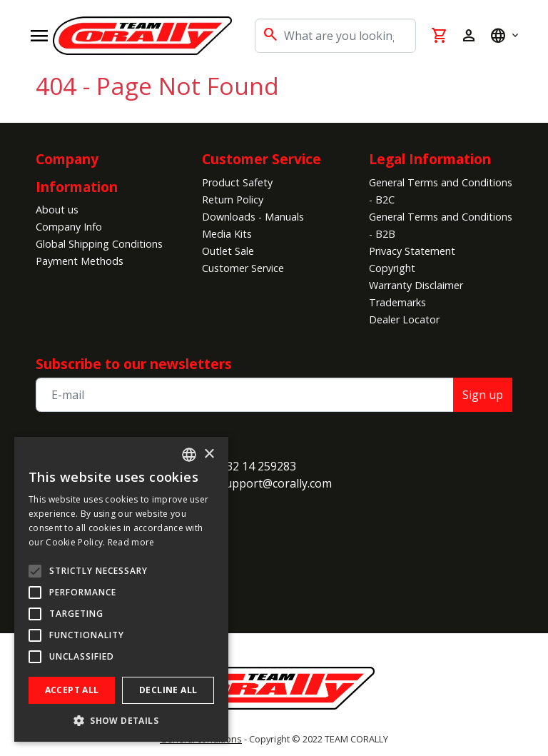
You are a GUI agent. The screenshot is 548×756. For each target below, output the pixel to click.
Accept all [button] (72, 690)
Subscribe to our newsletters (134, 364)
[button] (121, 720)
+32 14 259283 (258, 466)
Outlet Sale (228, 251)
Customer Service (262, 159)
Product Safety (237, 182)
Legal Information (430, 159)
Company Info (69, 227)
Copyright (392, 268)
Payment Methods (80, 261)
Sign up (483, 395)
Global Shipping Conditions (99, 244)
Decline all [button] (168, 690)
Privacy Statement (412, 251)
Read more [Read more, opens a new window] (131, 542)
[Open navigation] (39, 36)
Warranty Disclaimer (416, 285)
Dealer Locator (404, 319)
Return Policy (233, 200)
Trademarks (397, 302)
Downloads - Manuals (253, 217)
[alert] (121, 589)
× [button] (209, 454)
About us (57, 210)
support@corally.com (275, 483)
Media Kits (227, 234)
